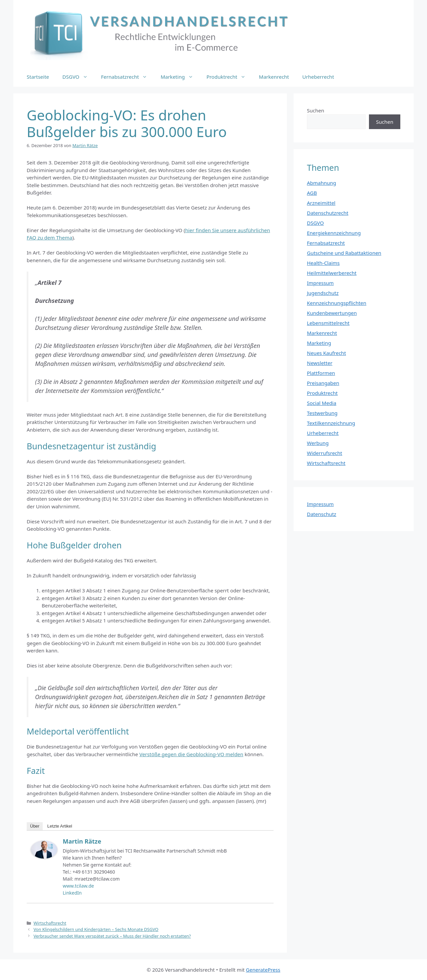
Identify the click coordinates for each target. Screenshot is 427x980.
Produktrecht (229, 77)
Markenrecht (274, 77)
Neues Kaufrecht (326, 353)
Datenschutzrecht (328, 213)
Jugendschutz (323, 293)
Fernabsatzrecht (128, 77)
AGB (312, 193)
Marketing (180, 77)
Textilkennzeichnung (331, 423)
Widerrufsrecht (325, 453)
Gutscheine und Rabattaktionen (344, 253)
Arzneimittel (321, 203)
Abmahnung (322, 183)
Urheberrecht (318, 77)
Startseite (38, 77)
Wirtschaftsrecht (50, 923)
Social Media (322, 403)
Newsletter (320, 363)
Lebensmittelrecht (328, 323)
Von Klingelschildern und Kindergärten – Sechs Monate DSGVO (96, 929)
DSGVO (78, 77)
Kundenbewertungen (332, 313)
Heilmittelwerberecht (332, 273)
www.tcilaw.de (78, 886)
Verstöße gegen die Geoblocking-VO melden (191, 754)
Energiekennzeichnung (334, 233)
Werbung (318, 443)
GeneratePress (263, 970)
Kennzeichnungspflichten (337, 303)
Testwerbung (322, 413)
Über (35, 826)
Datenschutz (322, 514)
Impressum (320, 283)
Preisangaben (323, 383)
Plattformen (321, 373)
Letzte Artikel (60, 826)
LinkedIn (72, 893)
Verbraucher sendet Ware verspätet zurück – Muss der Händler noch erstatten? (112, 936)
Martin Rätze (82, 841)
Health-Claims (323, 263)
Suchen (316, 110)
